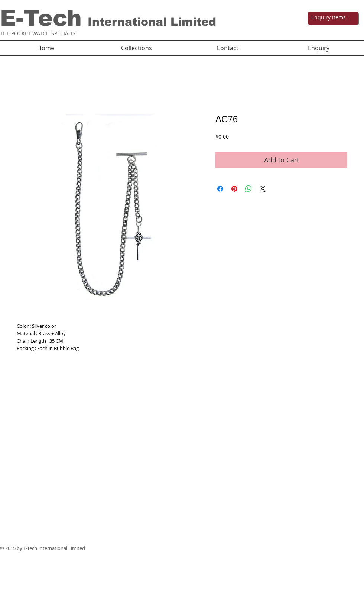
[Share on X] (263, 189)
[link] (332, 17)
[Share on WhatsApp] (248, 189)
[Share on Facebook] (220, 189)
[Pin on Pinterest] (234, 189)
